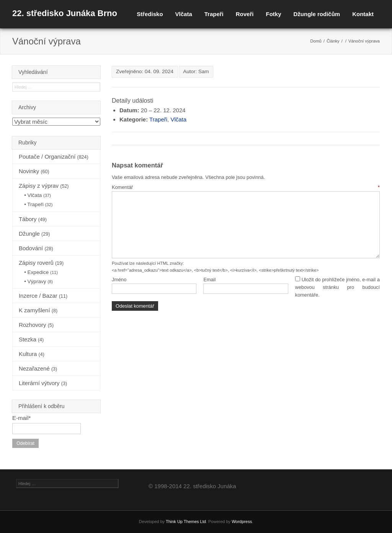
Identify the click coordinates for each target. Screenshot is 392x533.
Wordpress (242, 522)
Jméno (119, 280)
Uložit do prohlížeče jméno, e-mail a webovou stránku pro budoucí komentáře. (337, 287)
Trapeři (214, 14)
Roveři (245, 14)
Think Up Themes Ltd (186, 522)
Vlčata (184, 14)
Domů (316, 41)
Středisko (150, 14)
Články (333, 41)
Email (209, 280)
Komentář (246, 187)
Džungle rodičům (317, 14)
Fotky (273, 14)
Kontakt (363, 14)
